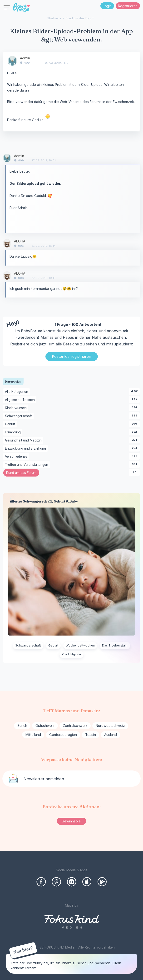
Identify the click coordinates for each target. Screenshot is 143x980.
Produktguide (71, 654)
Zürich (22, 726)
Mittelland (33, 735)
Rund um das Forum (23, 473)
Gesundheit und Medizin (24, 441)
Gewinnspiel (71, 821)
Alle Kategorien (17, 392)
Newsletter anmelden (44, 779)
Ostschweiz (45, 726)
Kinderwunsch (17, 408)
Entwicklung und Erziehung (26, 449)
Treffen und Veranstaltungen (27, 465)
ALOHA (20, 241)
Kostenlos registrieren (71, 356)
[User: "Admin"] (12, 61)
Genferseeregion (63, 735)
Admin (25, 58)
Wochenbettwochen (80, 645)
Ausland (111, 735)
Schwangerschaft (19, 416)
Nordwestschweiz (110, 726)
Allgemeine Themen (21, 400)
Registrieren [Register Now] (128, 6)
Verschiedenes (17, 457)
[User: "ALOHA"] (7, 243)
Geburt (11, 424)
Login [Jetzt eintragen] (107, 6)
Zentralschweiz (75, 726)
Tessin (91, 735)
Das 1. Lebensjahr (115, 645)
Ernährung (14, 432)
